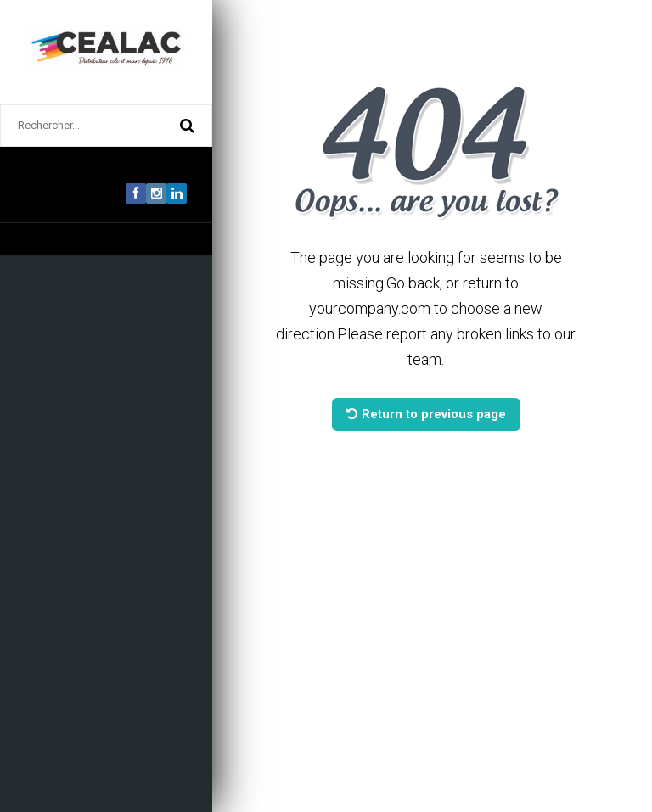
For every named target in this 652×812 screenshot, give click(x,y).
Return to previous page (426, 414)
